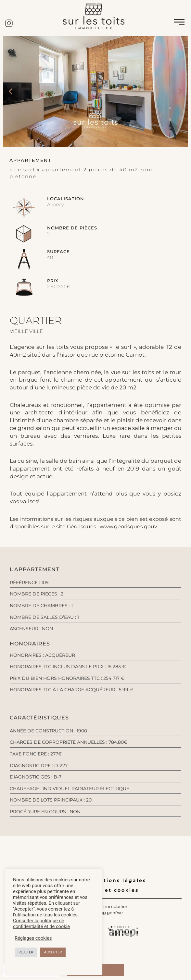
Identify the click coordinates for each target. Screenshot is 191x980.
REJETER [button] (26, 952)
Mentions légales (118, 880)
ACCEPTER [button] (53, 952)
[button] (11, 91)
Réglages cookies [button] (33, 938)
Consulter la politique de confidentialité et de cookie (41, 924)
